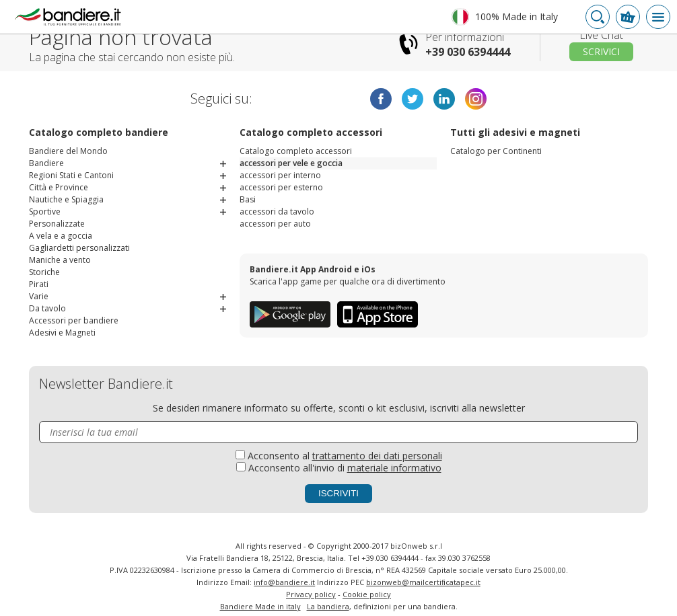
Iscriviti (338, 493)
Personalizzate (57, 224)
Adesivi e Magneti (62, 333)
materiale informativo (394, 468)
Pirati (39, 284)
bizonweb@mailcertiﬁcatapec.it (423, 582)
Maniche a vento (60, 260)
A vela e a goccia (61, 236)
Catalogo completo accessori (296, 151)
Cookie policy (367, 594)
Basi (248, 199)
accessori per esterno (281, 187)
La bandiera (328, 606)
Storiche (44, 272)
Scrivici (601, 51)
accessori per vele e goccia (291, 163)
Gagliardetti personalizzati (79, 248)
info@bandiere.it (284, 582)
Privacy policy (311, 594)
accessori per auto (275, 224)
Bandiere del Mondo (68, 151)
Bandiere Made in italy (260, 606)
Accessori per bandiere (74, 320)
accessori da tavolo (277, 211)
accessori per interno (280, 175)
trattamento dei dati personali (377, 456)
